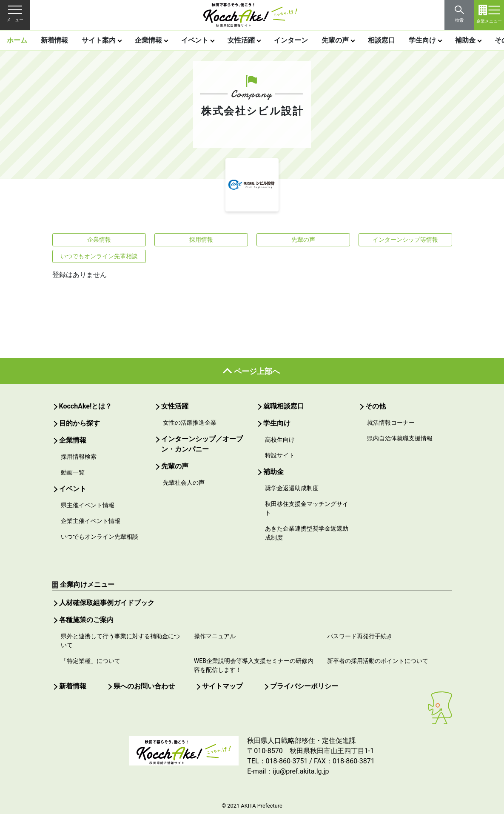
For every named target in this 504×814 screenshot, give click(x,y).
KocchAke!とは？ (86, 406)
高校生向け (280, 440)
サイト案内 (99, 40)
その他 (376, 406)
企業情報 (148, 40)
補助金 (465, 40)
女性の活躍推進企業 (190, 423)
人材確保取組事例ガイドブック (107, 603)
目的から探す (80, 423)
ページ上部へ (257, 371)
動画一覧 (73, 472)
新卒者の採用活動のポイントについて (378, 661)
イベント (195, 40)
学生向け (422, 40)
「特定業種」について (91, 661)
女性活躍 (241, 40)
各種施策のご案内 (86, 620)
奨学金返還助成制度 (292, 488)
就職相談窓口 (284, 406)
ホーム (17, 40)
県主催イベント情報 (88, 505)
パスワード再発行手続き (360, 636)
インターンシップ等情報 (405, 240)
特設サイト (280, 455)
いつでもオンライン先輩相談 (99, 256)
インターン (291, 40)
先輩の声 (335, 40)
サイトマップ (222, 686)
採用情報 (201, 240)
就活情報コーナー (391, 423)
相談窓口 (382, 40)
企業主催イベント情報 (91, 521)
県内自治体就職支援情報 (400, 438)
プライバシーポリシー (304, 686)
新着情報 (54, 40)
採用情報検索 (79, 457)
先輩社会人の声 (184, 483)
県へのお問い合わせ (144, 686)
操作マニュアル (215, 636)
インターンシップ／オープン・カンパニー (202, 444)
